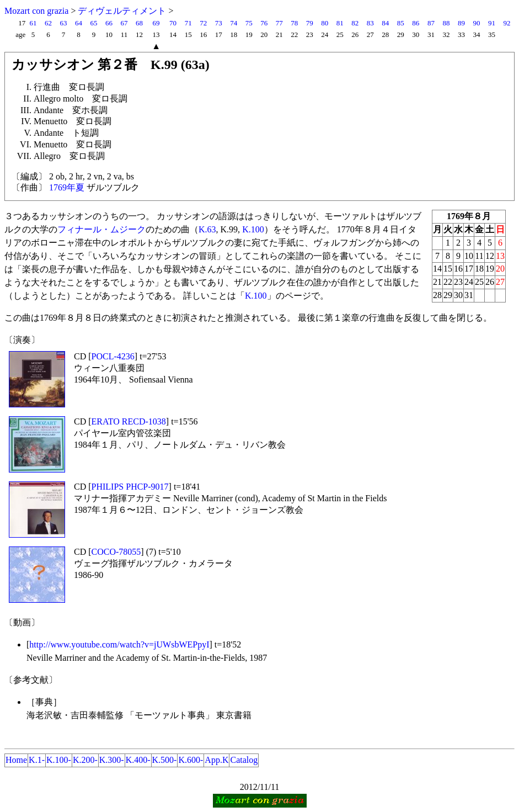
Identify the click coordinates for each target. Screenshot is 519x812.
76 (264, 23)
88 (446, 23)
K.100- (59, 760)
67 (124, 23)
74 (234, 23)
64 (79, 23)
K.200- (85, 760)
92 (507, 23)
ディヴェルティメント (122, 11)
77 (279, 23)
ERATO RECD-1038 (129, 421)
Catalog (244, 760)
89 (461, 23)
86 (416, 23)
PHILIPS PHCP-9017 (130, 487)
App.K (216, 760)
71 (188, 23)
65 (94, 23)
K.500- (165, 760)
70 (173, 23)
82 (355, 23)
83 (370, 23)
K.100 (253, 229)
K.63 (207, 229)
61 (33, 23)
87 (431, 23)
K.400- (138, 760)
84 (385, 23)
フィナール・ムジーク (101, 229)
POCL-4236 (113, 356)
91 (492, 23)
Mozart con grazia (36, 11)
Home (16, 760)
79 (310, 23)
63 (63, 23)
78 (294, 23)
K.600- (191, 760)
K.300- (112, 760)
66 (109, 23)
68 (139, 23)
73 (219, 23)
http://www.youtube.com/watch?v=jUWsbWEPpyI (119, 644)
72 (203, 23)
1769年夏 (67, 187)
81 (340, 23)
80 (325, 23)
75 (249, 23)
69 (156, 23)
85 (401, 23)
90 (476, 23)
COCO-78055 (116, 552)
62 (48, 23)
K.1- (37, 760)
